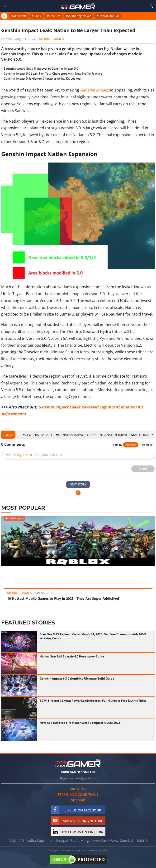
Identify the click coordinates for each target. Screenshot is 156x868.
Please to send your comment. (36, 455)
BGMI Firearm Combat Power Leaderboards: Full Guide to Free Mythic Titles (93, 701)
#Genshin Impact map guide (125, 435)
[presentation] (18, 435)
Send (143, 469)
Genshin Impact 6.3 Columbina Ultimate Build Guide (77, 679)
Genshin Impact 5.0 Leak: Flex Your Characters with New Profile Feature (53, 74)
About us (78, 789)
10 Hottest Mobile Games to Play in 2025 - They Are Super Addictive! (63, 598)
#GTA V (37, 16)
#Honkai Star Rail (108, 16)
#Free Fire (54, 16)
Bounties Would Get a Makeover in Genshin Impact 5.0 (41, 69)
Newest (131, 445)
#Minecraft (19, 16)
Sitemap (78, 800)
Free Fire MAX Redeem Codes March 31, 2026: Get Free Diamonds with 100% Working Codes (93, 636)
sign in (22, 455)
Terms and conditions (78, 794)
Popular (147, 445)
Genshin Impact (94, 90)
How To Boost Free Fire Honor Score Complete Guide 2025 (80, 723)
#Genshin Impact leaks (76, 435)
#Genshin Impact (38, 435)
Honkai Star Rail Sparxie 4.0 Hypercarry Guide (72, 656)
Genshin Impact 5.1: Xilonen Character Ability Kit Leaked (42, 79)
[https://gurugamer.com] (78, 763)
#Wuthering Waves (79, 16)
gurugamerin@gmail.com (80, 778)
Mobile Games (52, 39)
